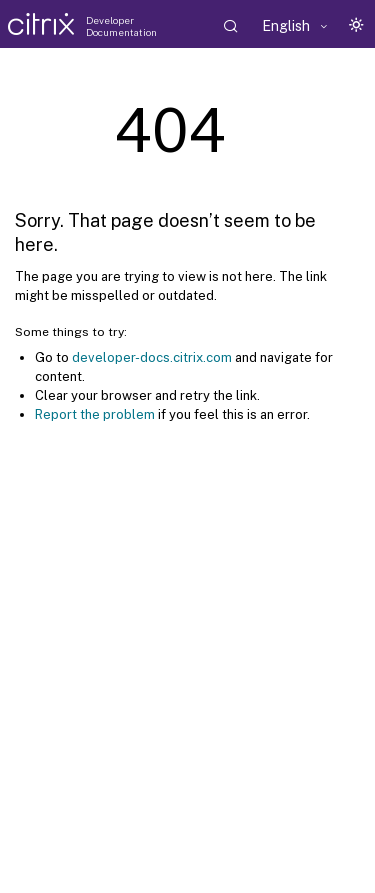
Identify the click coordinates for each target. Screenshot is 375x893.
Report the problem (95, 414)
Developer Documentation (121, 26)
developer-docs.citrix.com (152, 357)
